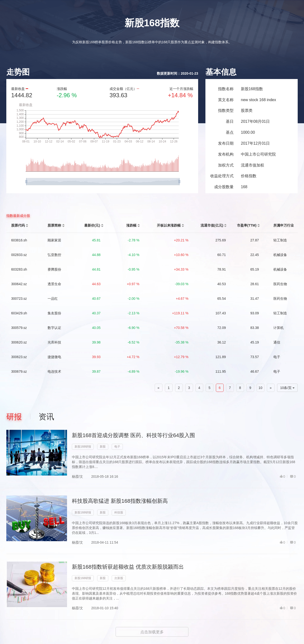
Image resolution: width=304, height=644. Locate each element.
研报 (14, 417)
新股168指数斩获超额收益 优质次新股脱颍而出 (128, 567)
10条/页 (287, 388)
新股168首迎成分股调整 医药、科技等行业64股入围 (133, 435)
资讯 (46, 417)
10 (261, 388)
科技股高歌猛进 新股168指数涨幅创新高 (120, 501)
